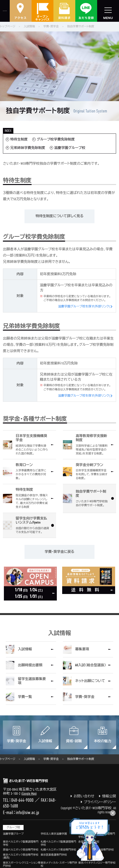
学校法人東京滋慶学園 (54, 834)
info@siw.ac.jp (27, 812)
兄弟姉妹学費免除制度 (28, 148)
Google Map (29, 794)
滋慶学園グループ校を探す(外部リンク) (84, 306)
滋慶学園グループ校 (70, 148)
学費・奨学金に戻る (59, 552)
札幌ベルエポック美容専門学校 (58, 850)
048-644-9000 (22, 800)
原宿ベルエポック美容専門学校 (21, 850)
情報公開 (107, 796)
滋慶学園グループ (13, 834)
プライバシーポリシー (98, 802)
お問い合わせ (82, 796)
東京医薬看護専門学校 (54, 855)
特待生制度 (19, 139)
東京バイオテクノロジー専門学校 (97, 863)
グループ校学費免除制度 (56, 139)
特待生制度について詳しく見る (59, 216)
